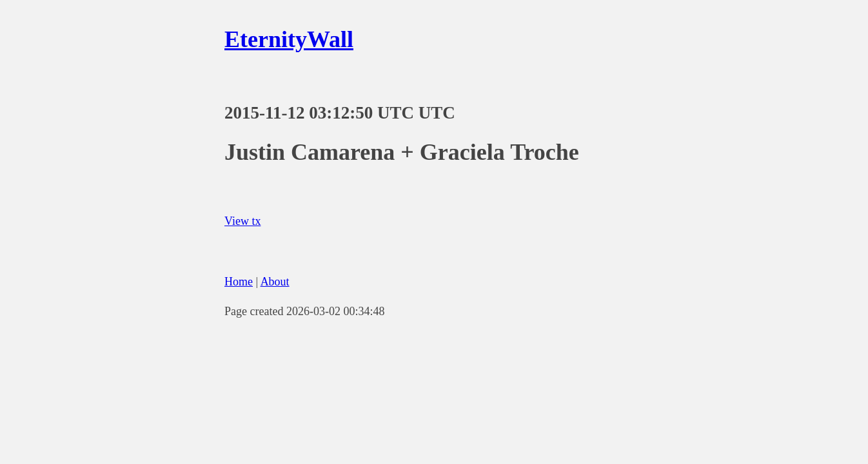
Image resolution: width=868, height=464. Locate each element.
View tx (242, 221)
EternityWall (289, 39)
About (275, 282)
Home (239, 282)
